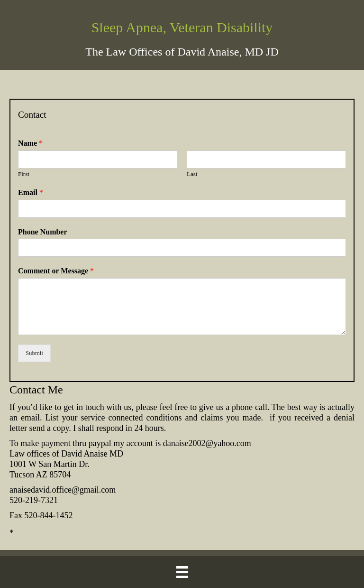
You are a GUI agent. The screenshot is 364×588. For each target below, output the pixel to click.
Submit (34, 353)
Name (30, 143)
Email (31, 192)
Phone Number (43, 232)
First (24, 174)
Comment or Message (56, 271)
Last (192, 174)
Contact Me (36, 390)
